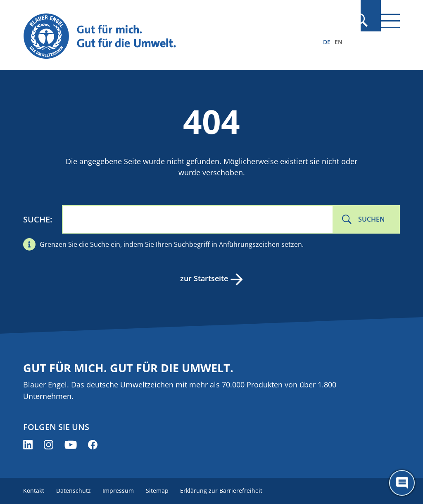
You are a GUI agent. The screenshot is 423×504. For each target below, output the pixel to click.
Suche (37, 219)
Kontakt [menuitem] (34, 491)
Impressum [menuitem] (121, 491)
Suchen (372, 219)
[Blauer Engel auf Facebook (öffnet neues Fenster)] (93, 445)
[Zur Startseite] (155, 37)
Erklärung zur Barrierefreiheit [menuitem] (227, 491)
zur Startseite (203, 278)
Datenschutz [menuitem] (75, 491)
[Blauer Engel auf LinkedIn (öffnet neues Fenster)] (28, 445)
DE (327, 42)
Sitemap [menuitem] (161, 491)
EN (339, 42)
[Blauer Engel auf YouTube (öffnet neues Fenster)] (71, 445)
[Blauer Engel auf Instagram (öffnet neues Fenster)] (49, 445)
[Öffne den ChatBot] (402, 483)
